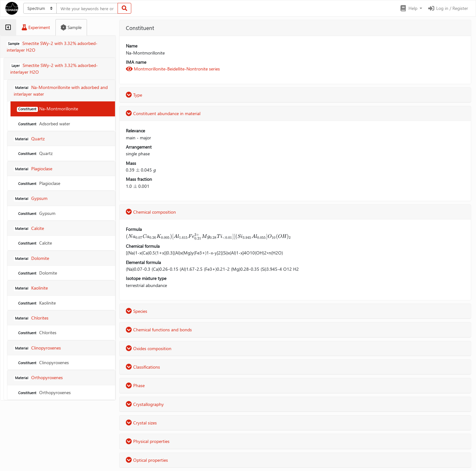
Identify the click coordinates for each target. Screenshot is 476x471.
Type (134, 95)
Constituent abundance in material (163, 113)
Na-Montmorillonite (47, 109)
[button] (411, 8)
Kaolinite (36, 303)
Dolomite (37, 273)
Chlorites (37, 332)
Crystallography (145, 404)
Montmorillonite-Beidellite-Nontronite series (173, 69)
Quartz (35, 153)
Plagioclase (39, 183)
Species (137, 311)
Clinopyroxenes (43, 362)
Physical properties (148, 441)
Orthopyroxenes (44, 392)
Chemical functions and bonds (159, 330)
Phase (135, 385)
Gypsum (36, 213)
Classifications (143, 367)
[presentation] (138, 170)
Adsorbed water (43, 124)
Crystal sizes (141, 423)
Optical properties (147, 460)
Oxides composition (149, 348)
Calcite (34, 243)
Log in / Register (448, 8)
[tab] (8, 27)
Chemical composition (151, 212)
